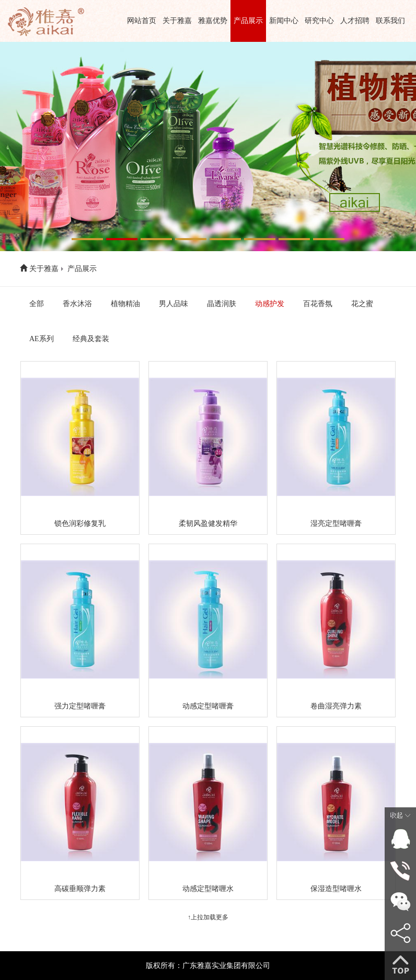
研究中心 (319, 21)
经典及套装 (91, 339)
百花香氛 (318, 304)
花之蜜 (362, 304)
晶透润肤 (222, 304)
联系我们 (390, 21)
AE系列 (42, 339)
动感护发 (270, 304)
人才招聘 (355, 21)
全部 (37, 304)
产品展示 (248, 21)
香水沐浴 (77, 304)
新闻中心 (284, 21)
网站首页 (142, 21)
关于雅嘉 (177, 21)
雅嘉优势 (213, 21)
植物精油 (125, 304)
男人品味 (174, 304)
